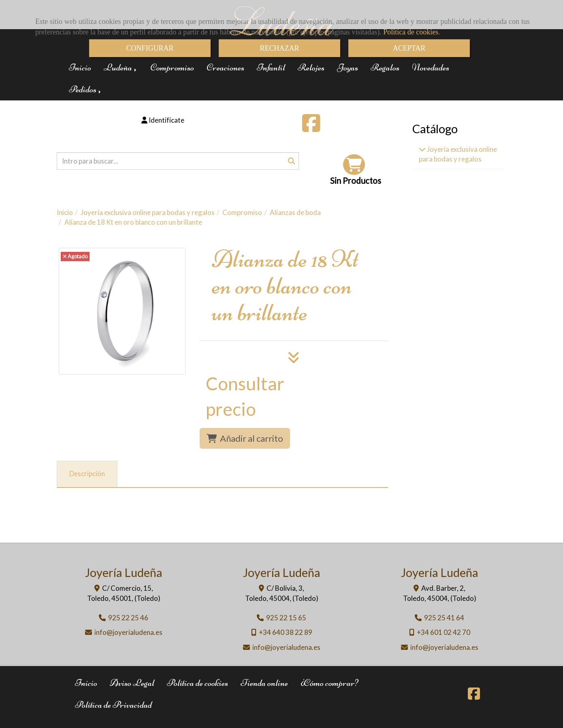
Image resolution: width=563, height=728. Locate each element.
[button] (163, 120)
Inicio (80, 67)
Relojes (311, 67)
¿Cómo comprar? (329, 683)
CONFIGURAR (150, 48)
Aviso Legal (132, 683)
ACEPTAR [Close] (409, 48)
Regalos (385, 67)
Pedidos (85, 89)
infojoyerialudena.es (128, 632)
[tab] (87, 474)
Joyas (348, 67)
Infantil (271, 67)
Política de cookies (411, 32)
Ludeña (121, 67)
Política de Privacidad (113, 705)
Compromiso (172, 67)
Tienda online (264, 683)
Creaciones (225, 67)
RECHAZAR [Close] (279, 48)
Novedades (431, 67)
